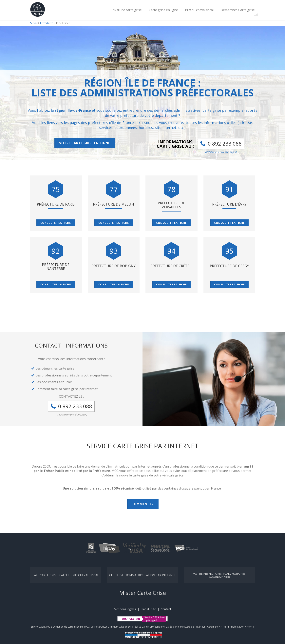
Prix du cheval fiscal (199, 10)
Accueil (34, 23)
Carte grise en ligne (163, 10)
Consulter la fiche (56, 223)
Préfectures (47, 23)
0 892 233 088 (225, 144)
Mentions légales (125, 609)
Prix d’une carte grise (126, 10)
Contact (166, 609)
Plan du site (148, 609)
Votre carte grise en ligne (85, 143)
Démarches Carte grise (238, 10)
